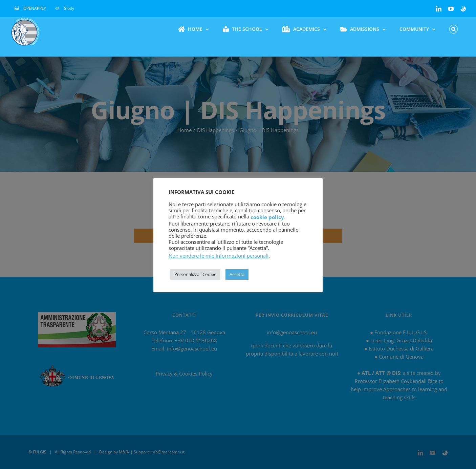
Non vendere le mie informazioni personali (219, 256)
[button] (453, 29)
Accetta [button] (237, 274)
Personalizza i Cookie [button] (195, 274)
